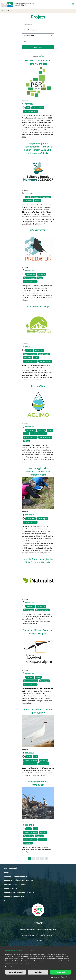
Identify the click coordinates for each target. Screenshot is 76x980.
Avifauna (35, 197)
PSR (28, 108)
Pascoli (38, 201)
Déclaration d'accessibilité (15, 884)
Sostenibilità (31, 430)
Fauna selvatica (29, 278)
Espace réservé (11, 868)
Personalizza (38, 972)
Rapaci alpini (45, 681)
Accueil (4, 11)
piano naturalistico (30, 111)
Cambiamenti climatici (39, 434)
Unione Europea (38, 108)
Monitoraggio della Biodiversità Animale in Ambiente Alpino (38, 471)
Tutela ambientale (30, 354)
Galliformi (44, 760)
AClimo (27, 441)
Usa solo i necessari (16, 972)
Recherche (28, 271)
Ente (35, 757)
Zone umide (46, 197)
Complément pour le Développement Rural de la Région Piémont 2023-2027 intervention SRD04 (38, 148)
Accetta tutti (60, 972)
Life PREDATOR (38, 230)
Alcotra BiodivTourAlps (38, 306)
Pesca (40, 278)
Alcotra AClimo (38, 386)
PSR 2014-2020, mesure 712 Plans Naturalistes (38, 62)
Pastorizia (41, 430)
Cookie (7, 872)
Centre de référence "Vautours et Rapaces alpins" (38, 632)
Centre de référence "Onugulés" (38, 783)
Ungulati (43, 832)
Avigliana (42, 274)
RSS (6, 900)
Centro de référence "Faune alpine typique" (38, 711)
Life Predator (31, 274)
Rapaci (38, 677)
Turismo (29, 350)
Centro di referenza (31, 681)
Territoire (28, 104)
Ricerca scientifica (30, 281)
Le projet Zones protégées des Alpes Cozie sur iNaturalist (38, 561)
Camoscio (43, 840)
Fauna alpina (44, 764)
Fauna (29, 757)
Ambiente (27, 358)
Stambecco (28, 843)
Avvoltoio (30, 677)
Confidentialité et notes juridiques (19, 880)
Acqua (50, 430)
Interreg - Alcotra (45, 361)
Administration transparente (16, 876)
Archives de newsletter (14, 896)
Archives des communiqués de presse (19, 892)
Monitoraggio (42, 519)
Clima (36, 358)
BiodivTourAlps (44, 354)
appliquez (38, 47)
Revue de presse (11, 888)
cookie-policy (16, 967)
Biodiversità (28, 201)
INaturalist (30, 606)
